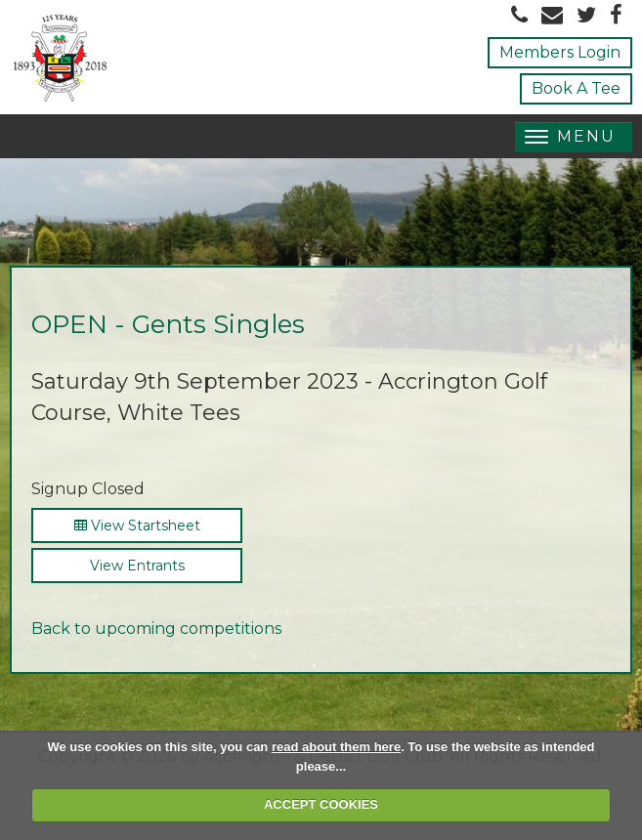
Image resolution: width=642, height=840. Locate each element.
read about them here (336, 747)
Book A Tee (576, 88)
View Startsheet (137, 525)
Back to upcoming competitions (156, 629)
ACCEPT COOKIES (321, 804)
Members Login (560, 52)
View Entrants (137, 566)
